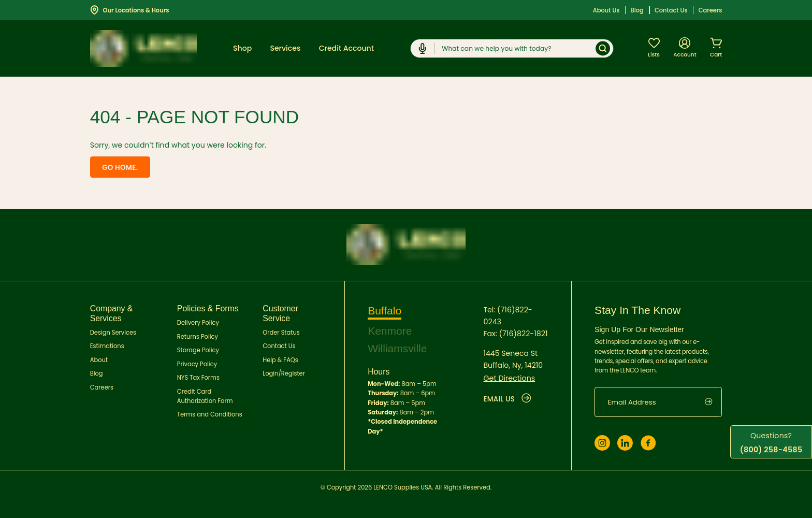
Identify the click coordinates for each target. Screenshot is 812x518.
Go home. (119, 168)
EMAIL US (508, 398)
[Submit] (603, 48)
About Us (606, 10)
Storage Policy (198, 350)
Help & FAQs (280, 359)
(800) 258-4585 (771, 450)
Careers (711, 10)
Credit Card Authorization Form (205, 396)
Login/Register (284, 373)
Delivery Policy (198, 323)
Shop (242, 48)
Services (285, 48)
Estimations (107, 346)
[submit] (713, 402)
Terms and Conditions (210, 414)
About (99, 359)
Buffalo (385, 310)
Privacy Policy (197, 364)
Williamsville (397, 348)
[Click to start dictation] (423, 48)
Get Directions (509, 377)
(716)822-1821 (523, 333)
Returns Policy (198, 336)
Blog (637, 10)
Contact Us (671, 10)
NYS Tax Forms (198, 378)
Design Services (113, 332)
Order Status (281, 332)
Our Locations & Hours (130, 10)
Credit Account (346, 48)
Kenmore (390, 330)
